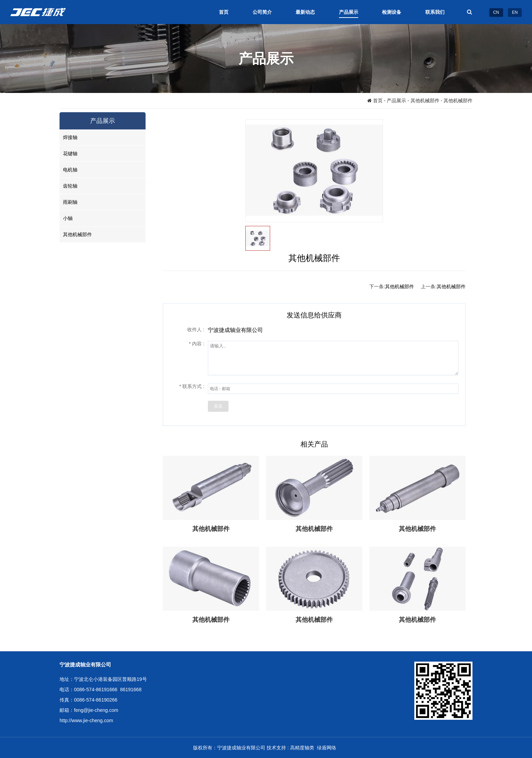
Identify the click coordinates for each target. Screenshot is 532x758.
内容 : (197, 344)
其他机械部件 (425, 101)
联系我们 (435, 12)
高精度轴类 (304, 748)
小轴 (68, 218)
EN (515, 12)
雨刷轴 (70, 202)
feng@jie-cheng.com (96, 710)
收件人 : (196, 330)
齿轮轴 (70, 186)
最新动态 (305, 12)
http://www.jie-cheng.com (86, 720)
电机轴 (70, 170)
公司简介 (262, 12)
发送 (218, 406)
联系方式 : (192, 387)
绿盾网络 (328, 748)
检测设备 (392, 12)
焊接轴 (70, 137)
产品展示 (349, 12)
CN (496, 12)
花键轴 (70, 154)
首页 (224, 12)
